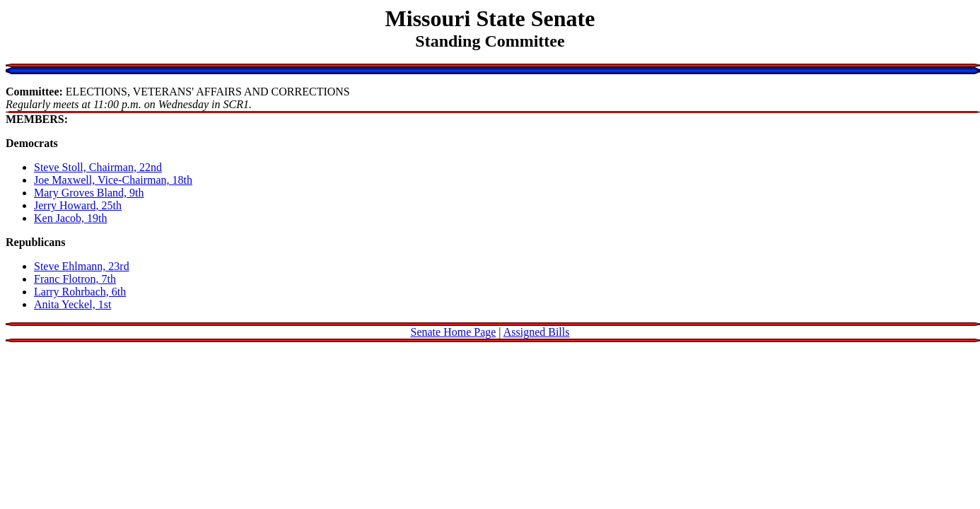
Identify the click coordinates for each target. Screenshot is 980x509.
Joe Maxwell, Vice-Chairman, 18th (113, 180)
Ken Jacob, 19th (71, 218)
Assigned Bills (537, 332)
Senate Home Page (454, 332)
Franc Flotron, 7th (75, 279)
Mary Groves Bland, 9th (89, 193)
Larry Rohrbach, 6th (80, 292)
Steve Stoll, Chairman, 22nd (98, 167)
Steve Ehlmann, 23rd (82, 266)
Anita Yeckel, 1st (72, 304)
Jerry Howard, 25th (78, 205)
